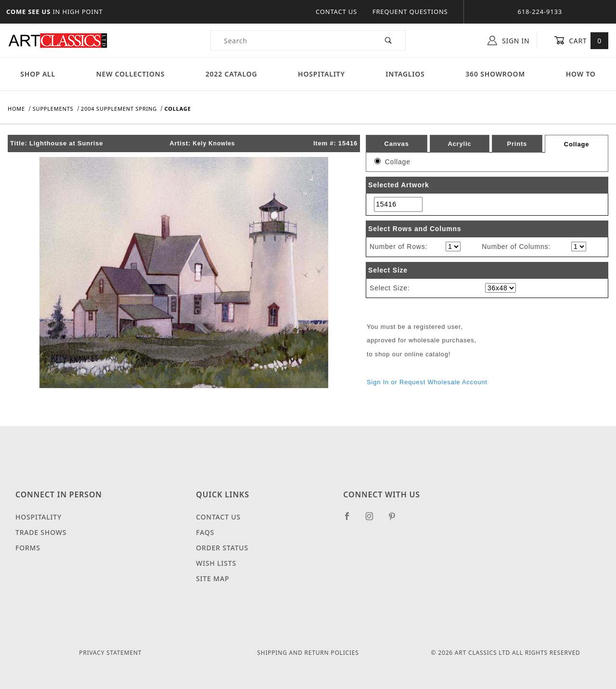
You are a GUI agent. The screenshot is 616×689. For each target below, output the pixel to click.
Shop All (38, 74)
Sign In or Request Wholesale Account (427, 382)
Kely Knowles (214, 143)
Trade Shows (41, 532)
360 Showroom (495, 74)
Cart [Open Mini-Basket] (581, 40)
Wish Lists (216, 563)
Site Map (212, 578)
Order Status (222, 548)
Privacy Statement (110, 653)
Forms (28, 548)
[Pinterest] (396, 520)
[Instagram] (373, 520)
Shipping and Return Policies (308, 653)
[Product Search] (291, 40)
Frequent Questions (410, 12)
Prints (517, 144)
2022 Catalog (231, 74)
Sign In (508, 40)
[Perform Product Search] (389, 40)
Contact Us (336, 12)
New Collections (131, 74)
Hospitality (321, 74)
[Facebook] (351, 520)
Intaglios (405, 74)
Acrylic (459, 144)
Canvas (397, 144)
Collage (577, 144)
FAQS (205, 532)
